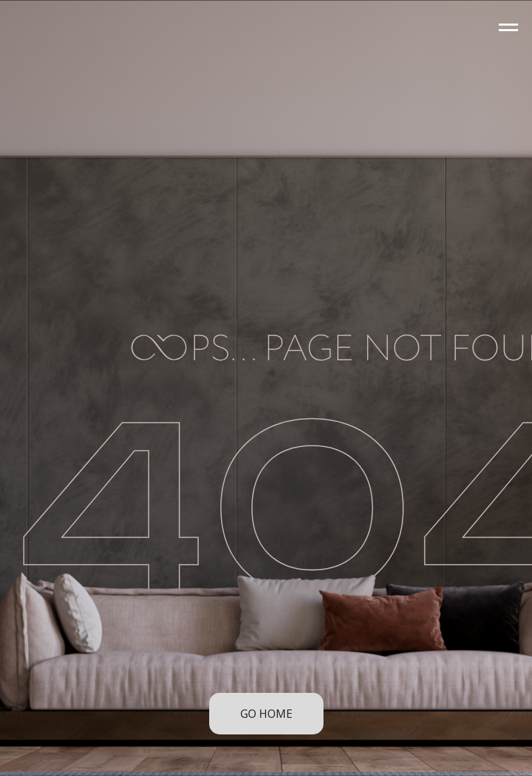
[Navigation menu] (508, 28)
